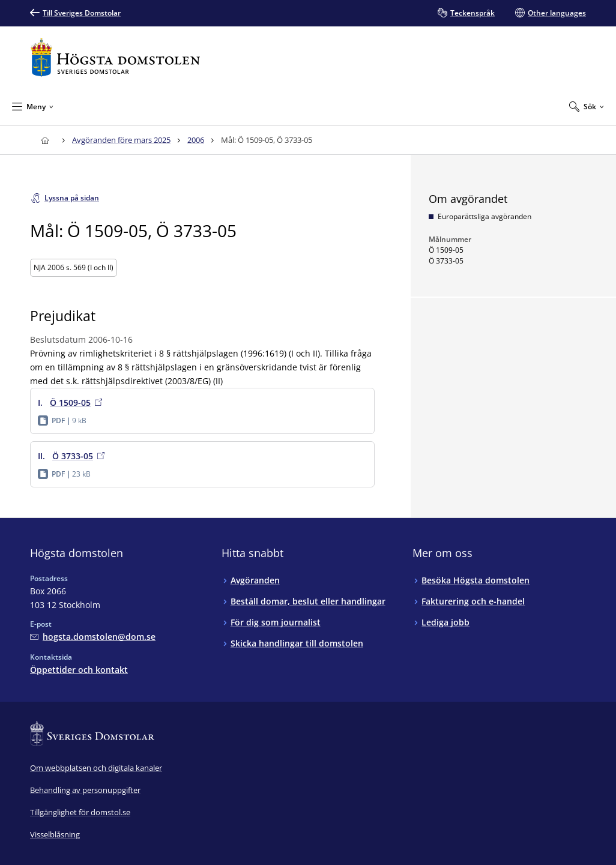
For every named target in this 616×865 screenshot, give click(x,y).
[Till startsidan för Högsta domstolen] (115, 57)
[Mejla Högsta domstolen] (93, 637)
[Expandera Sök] (587, 106)
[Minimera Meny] (33, 106)
